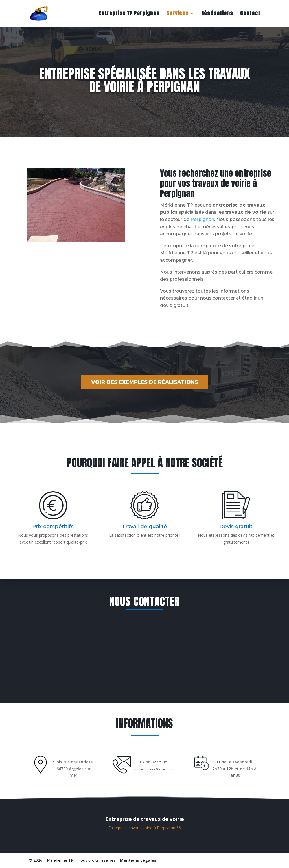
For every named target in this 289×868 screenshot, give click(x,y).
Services (178, 14)
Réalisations (217, 14)
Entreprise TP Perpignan (129, 14)
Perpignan (202, 219)
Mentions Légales (138, 860)
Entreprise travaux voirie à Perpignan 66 (145, 828)
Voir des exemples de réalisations (145, 382)
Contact (250, 14)
